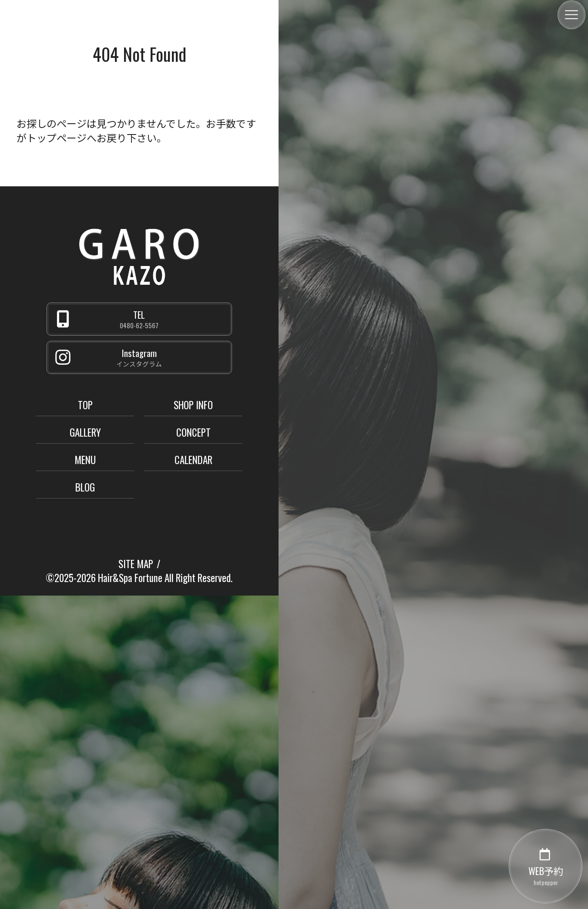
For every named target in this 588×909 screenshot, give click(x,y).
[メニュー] (571, 15)
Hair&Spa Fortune (130, 578)
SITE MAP (136, 564)
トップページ (57, 138)
